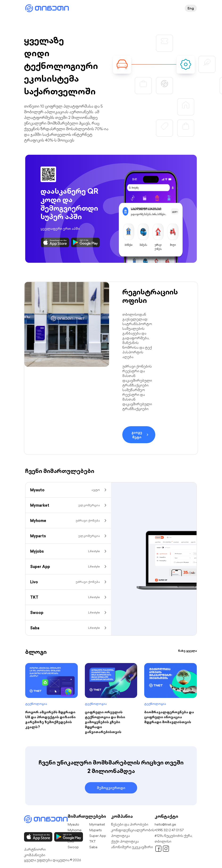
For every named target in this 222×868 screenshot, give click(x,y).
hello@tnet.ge (165, 824)
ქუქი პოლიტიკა (125, 841)
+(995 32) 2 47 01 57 (169, 830)
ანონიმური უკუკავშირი (132, 847)
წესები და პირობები (130, 824)
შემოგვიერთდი (111, 788)
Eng (191, 8)
